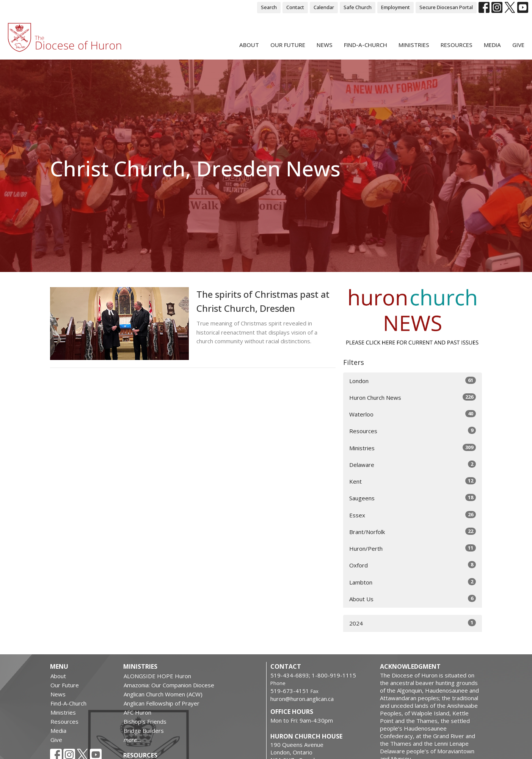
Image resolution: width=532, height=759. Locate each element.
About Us (413, 599)
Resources (457, 45)
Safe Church (358, 7)
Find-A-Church (366, 45)
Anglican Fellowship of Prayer (162, 703)
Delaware (413, 464)
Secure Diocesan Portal (446, 7)
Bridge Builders (144, 731)
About (249, 45)
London (413, 381)
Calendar (324, 7)
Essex (413, 515)
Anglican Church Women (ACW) (163, 694)
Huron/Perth (413, 548)
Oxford (413, 565)
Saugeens (413, 498)
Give (518, 45)
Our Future (288, 45)
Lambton (413, 582)
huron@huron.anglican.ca (302, 699)
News (325, 45)
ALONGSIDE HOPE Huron (157, 676)
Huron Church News (413, 397)
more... (132, 740)
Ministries (414, 45)
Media (492, 45)
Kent (413, 481)
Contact (295, 7)
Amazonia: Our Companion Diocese (169, 685)
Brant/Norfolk (413, 532)
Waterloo (413, 414)
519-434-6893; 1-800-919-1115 (313, 675)
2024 (413, 623)
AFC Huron (137, 712)
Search (269, 7)
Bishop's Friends (145, 721)
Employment (395, 7)
